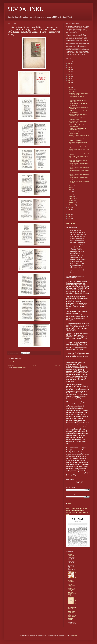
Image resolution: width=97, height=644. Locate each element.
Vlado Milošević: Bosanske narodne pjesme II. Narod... (78, 161)
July (70, 194)
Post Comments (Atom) (20, 368)
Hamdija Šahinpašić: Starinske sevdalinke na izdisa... (77, 97)
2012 (69, 72)
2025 (69, 219)
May (71, 190)
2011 (69, 70)
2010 (69, 68)
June (71, 192)
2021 (69, 210)
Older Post (58, 365)
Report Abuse (70, 223)
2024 (69, 216)
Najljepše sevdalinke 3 (71, 555)
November (72, 203)
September (72, 198)
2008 (69, 63)
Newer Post (11, 365)
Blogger (75, 636)
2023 (69, 214)
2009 (69, 65)
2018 (69, 85)
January (71, 89)
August (71, 196)
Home (34, 365)
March (71, 185)
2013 (69, 74)
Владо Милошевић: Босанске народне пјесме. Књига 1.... (79, 133)
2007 (69, 61)
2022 (69, 212)
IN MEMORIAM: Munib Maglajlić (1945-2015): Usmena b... (79, 94)
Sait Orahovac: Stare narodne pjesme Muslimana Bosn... (78, 157)
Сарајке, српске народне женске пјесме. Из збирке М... (77, 129)
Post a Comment (14, 362)
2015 (69, 78)
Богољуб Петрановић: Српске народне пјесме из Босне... (79, 171)
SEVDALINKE (25, 9)
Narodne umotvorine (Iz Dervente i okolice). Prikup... (78, 118)
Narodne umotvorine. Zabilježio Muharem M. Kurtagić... (77, 140)
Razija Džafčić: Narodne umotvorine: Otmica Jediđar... (78, 122)
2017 (69, 83)
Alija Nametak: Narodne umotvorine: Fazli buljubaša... (78, 126)
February (72, 91)
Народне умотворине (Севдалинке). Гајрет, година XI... (78, 143)
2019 (69, 87)
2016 (69, 81)
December (72, 205)
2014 (69, 76)
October (71, 201)
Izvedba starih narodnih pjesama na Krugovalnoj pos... (78, 115)
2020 (69, 208)
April (71, 188)
